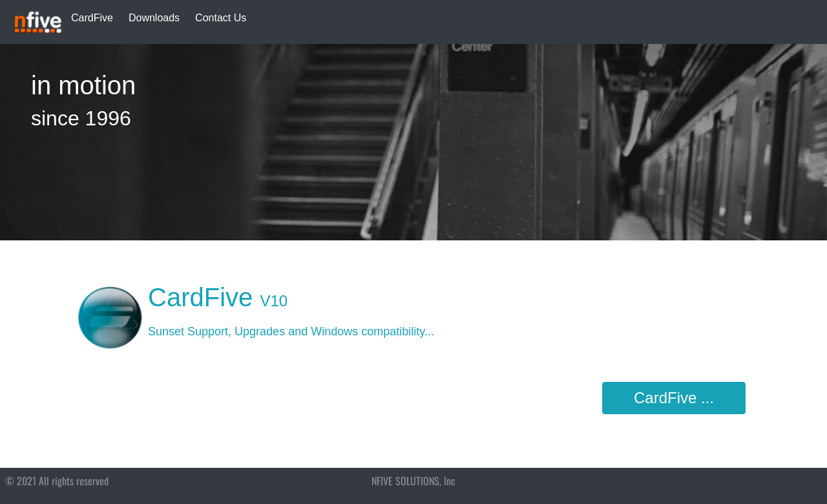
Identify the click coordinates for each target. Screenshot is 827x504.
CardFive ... (674, 398)
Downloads (154, 18)
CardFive (92, 18)
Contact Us (221, 18)
